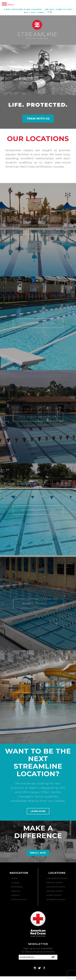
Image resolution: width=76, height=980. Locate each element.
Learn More (38, 811)
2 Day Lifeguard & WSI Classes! (23, 9)
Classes (15, 883)
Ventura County (55, 891)
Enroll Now (38, 853)
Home (14, 878)
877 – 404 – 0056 (34, 12)
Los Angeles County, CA (39, 230)
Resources (17, 887)
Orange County (55, 883)
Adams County (54, 895)
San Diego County (56, 887)
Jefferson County (56, 900)
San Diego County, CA (38, 417)
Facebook (44, 968)
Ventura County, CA (38, 510)
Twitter (39, 968)
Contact (15, 895)
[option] (38, 158)
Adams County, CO (38, 603)
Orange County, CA (38, 323)
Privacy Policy (19, 900)
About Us (16, 891)
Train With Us (38, 119)
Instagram (35, 968)
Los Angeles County (57, 878)
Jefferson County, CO (38, 697)
